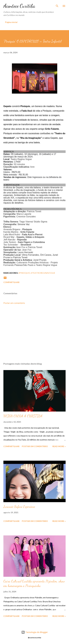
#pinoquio (24, 273)
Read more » (59, 446)
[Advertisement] (34, 333)
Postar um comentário (14, 303)
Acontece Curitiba (19, 6)
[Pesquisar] (57, 5)
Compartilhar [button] (11, 282)
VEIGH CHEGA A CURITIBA (23, 416)
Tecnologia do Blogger (35, 632)
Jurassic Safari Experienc (19, 507)
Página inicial (11, 22)
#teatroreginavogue (43, 273)
